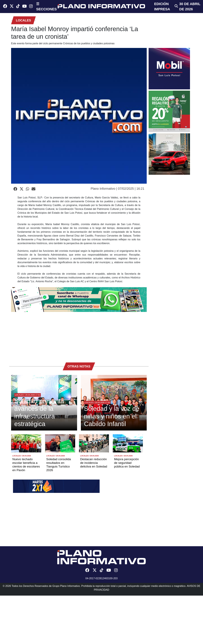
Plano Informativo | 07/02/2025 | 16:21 (118, 189)
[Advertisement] (79, 336)
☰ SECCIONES (46, 7)
